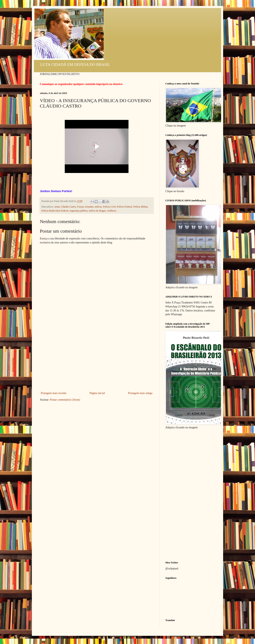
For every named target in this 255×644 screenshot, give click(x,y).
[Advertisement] (97, 361)
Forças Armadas (85, 207)
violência (112, 211)
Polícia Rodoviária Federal (55, 211)
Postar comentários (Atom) (65, 400)
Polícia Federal (124, 207)
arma (57, 207)
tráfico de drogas (97, 211)
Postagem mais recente (54, 393)
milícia (98, 207)
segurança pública (79, 211)
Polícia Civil (109, 207)
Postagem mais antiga (140, 393)
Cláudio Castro (69, 207)
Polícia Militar (141, 207)
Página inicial (97, 393)
